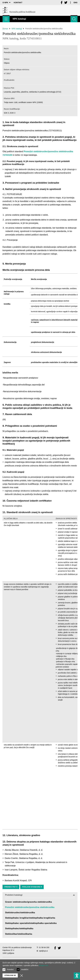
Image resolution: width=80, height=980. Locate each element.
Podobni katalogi (40, 895)
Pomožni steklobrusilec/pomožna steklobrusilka (30, 907)
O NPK (7, 3)
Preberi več (44, 965)
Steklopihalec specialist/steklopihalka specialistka (31, 923)
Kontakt (18, 3)
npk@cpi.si (43, 951)
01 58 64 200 (44, 947)
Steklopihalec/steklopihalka (19, 929)
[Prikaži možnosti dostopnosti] (77, 976)
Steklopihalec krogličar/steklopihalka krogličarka (30, 918)
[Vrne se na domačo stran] (19, 10)
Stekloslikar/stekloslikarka (19, 934)
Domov (5, 29)
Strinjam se (10, 975)
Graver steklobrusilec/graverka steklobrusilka (29, 902)
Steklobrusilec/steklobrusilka (20, 913)
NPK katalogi (17, 29)
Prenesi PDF (11, 887)
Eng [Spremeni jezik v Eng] (76, 3)
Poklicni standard (32, 887)
